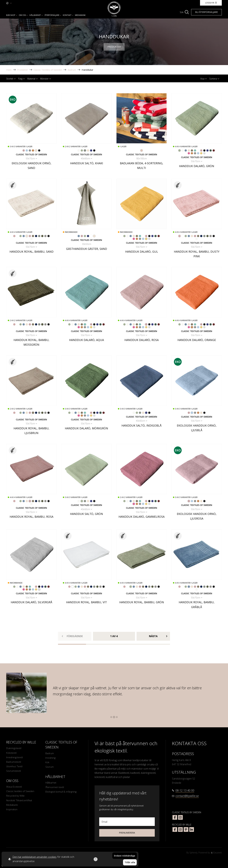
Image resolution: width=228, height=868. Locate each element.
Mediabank (80, 15)
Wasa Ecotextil (14, 787)
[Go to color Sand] (36, 150)
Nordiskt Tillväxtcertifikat (19, 801)
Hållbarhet (35, 15)
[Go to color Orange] (33, 150)
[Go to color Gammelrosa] (189, 153)
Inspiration (12, 811)
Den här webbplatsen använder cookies (34, 857)
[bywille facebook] (175, 829)
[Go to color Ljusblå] (27, 150)
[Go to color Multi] (142, 150)
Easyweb (216, 853)
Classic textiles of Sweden (20, 792)
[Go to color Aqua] (195, 150)
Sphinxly (193, 853)
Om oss (22, 15)
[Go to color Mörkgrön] (211, 150)
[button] (111, 717)
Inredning (51, 758)
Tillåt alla (130, 862)
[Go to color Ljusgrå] (30, 150)
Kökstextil (11, 753)
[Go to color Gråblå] (186, 150)
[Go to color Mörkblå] (88, 236)
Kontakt (67, 15)
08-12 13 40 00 (185, 790)
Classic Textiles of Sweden (48, 70)
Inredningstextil (15, 758)
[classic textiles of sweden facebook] (175, 817)
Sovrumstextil (14, 772)
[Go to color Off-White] (79, 150)
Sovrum (50, 767)
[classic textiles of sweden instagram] (180, 817)
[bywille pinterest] (186, 829)
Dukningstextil (14, 748)
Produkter (23, 70)
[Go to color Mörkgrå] (39, 150)
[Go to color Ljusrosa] (24, 150)
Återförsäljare (52, 15)
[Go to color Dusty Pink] (14, 236)
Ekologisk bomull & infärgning (61, 792)
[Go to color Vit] (198, 150)
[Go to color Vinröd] (214, 150)
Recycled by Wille (15, 797)
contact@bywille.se (187, 796)
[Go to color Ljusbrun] (192, 150)
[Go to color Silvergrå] (204, 153)
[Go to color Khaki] (85, 150)
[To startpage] (114, 9)
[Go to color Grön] (82, 150)
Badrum (72, 70)
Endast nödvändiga (125, 856)
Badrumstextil (14, 762)
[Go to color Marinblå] (36, 236)
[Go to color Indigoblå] (91, 150)
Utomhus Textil (14, 767)
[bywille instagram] (180, 829)
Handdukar (87, 70)
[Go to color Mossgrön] (42, 236)
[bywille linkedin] (192, 829)
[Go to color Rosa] (201, 150)
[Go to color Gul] (201, 153)
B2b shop (11, 15)
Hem (9, 70)
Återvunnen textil (55, 788)
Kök (47, 763)
